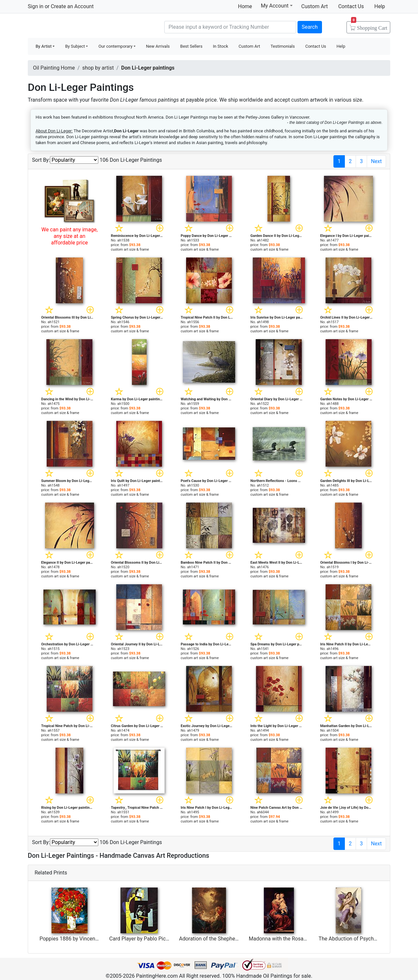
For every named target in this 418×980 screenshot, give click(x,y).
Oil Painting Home (54, 68)
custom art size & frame (130, 249)
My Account (277, 6)
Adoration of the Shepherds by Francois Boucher (235, 939)
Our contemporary (115, 46)
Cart (369, 26)
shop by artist (98, 68)
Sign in (36, 6)
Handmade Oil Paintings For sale (77, 26)
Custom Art (315, 6)
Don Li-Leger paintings (148, 68)
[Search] (230, 27)
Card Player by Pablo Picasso (143, 939)
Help (380, 6)
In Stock (221, 46)
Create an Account (72, 6)
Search (310, 27)
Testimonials (282, 46)
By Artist (44, 46)
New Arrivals (158, 46)
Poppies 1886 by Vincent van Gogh (80, 939)
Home (245, 6)
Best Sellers (191, 46)
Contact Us (351, 6)
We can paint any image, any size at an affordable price (70, 236)
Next (376, 161)
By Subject (75, 46)
